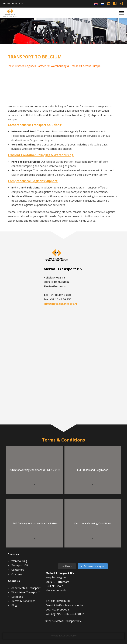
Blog (14, 605)
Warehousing (19, 561)
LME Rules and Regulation (93, 470)
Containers (18, 570)
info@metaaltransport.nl (60, 304)
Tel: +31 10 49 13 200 (57, 295)
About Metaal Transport (26, 588)
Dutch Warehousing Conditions (93, 523)
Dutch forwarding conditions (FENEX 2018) (34, 470)
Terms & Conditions (23, 601)
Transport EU (20, 565)
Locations (17, 597)
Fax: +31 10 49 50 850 (57, 299)
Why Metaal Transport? (26, 592)
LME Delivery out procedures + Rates (34, 523)
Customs (17, 574)
